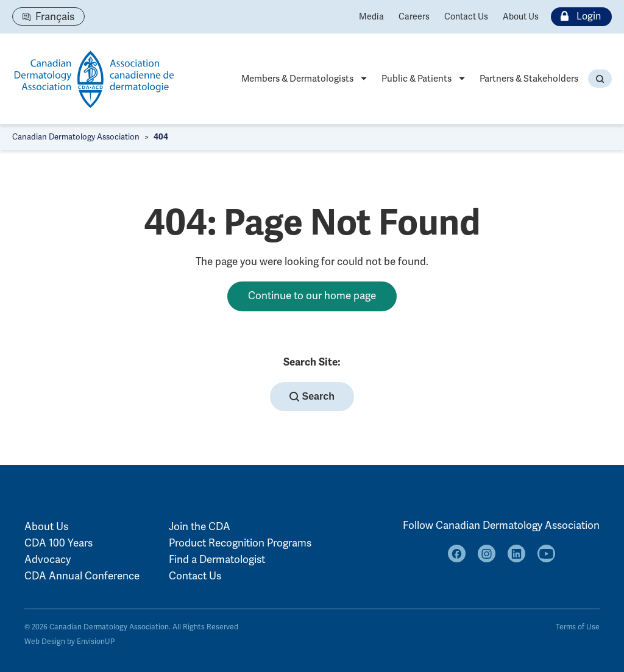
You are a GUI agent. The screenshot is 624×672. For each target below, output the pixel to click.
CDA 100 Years (58, 543)
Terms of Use (578, 627)
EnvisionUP (96, 642)
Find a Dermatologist (217, 560)
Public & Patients (417, 79)
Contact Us (466, 17)
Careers (414, 17)
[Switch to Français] (48, 16)
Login (578, 17)
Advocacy (48, 560)
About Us (521, 17)
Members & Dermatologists (297, 79)
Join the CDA (200, 527)
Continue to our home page (312, 296)
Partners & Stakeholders (529, 79)
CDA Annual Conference (82, 576)
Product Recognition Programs (240, 543)
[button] (600, 79)
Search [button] (312, 397)
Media (371, 17)
